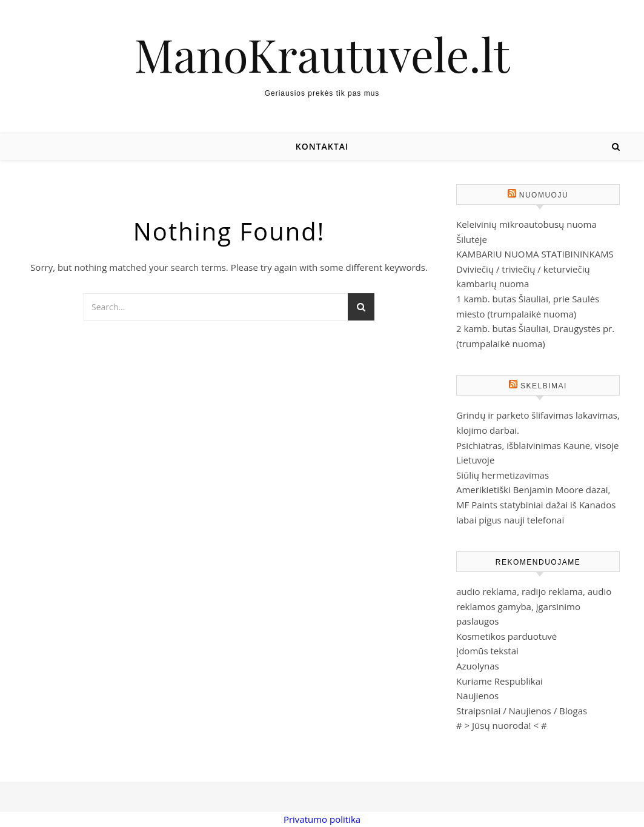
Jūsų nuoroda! (502, 725)
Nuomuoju (544, 195)
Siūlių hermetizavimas (503, 475)
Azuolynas (478, 666)
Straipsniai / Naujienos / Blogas (522, 711)
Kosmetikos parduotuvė (506, 636)
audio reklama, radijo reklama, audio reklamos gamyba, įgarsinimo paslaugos (534, 606)
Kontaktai (322, 146)
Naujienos (477, 696)
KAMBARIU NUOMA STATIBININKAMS (535, 254)
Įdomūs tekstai (487, 651)
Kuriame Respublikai (500, 681)
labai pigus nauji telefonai (510, 520)
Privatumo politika (322, 819)
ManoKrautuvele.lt (322, 54)
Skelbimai (544, 386)
